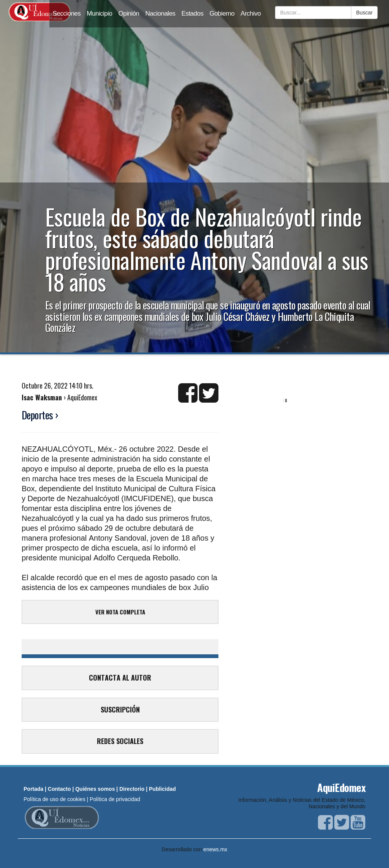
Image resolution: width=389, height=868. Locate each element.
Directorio (132, 789)
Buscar (364, 13)
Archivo (251, 13)
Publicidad (162, 789)
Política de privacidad (115, 799)
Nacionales (161, 13)
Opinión (129, 13)
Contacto (59, 789)
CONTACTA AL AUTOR (120, 678)
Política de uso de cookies (55, 799)
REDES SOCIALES (120, 741)
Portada (33, 789)
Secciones (66, 13)
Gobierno (222, 13)
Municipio (99, 13)
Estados (193, 13)
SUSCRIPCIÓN (120, 709)
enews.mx (215, 849)
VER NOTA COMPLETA (120, 612)
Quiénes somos (95, 789)
